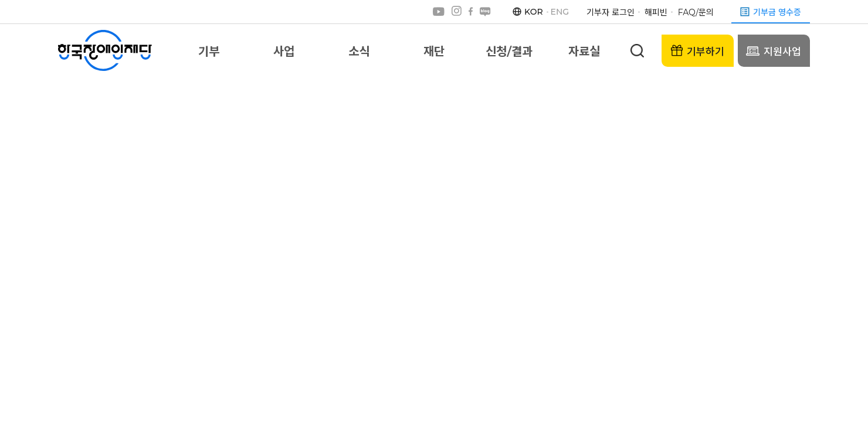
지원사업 (774, 51)
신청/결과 (509, 52)
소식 (359, 52)
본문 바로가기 (0, 0)
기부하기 (698, 51)
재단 (434, 52)
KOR (534, 12)
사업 (284, 52)
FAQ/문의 (696, 12)
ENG (560, 12)
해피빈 (656, 12)
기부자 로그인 (611, 12)
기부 (209, 52)
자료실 (584, 52)
